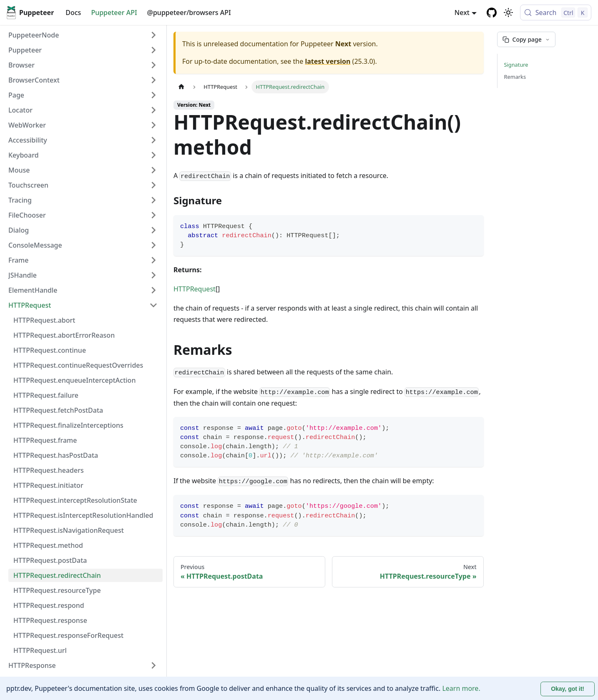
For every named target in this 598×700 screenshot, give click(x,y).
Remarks (515, 77)
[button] (83, 50)
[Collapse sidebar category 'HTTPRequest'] (153, 305)
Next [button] (462, 13)
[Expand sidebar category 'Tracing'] (153, 200)
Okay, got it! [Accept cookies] (568, 689)
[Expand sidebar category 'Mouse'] (153, 170)
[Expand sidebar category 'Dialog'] (153, 230)
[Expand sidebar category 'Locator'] (153, 110)
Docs (73, 13)
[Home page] (181, 87)
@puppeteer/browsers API (189, 13)
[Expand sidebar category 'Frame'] (153, 260)
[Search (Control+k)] (556, 13)
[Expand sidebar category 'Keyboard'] (153, 155)
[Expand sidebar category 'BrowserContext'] (153, 80)
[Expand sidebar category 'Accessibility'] (153, 140)
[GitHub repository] (492, 13)
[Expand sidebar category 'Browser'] (153, 65)
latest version (328, 61)
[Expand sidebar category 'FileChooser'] (153, 215)
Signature (516, 65)
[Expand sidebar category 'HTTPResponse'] (153, 665)
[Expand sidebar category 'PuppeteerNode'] (153, 35)
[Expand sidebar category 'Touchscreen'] (153, 185)
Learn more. (461, 688)
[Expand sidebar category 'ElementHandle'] (153, 290)
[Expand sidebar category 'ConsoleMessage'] (153, 245)
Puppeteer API (114, 13)
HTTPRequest (195, 289)
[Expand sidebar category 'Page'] (153, 95)
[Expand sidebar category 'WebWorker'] (153, 125)
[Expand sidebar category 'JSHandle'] (153, 275)
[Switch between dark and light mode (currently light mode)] (508, 13)
